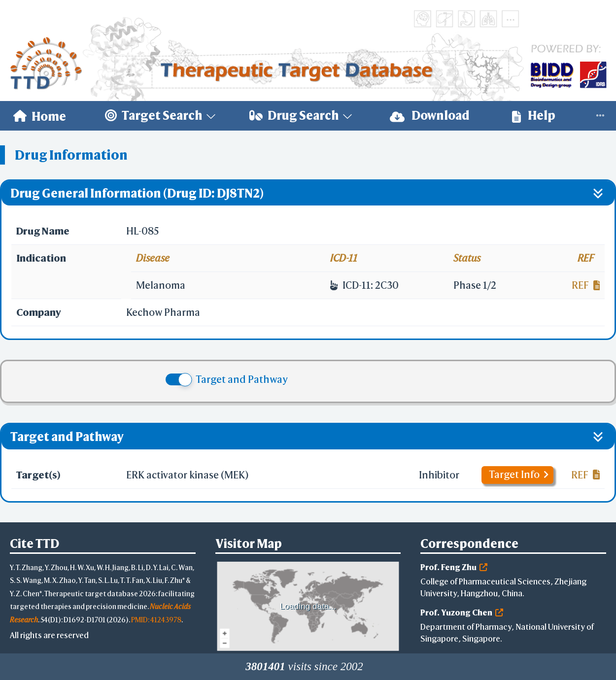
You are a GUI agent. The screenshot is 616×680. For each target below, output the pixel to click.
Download (430, 116)
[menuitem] (40, 116)
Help (534, 116)
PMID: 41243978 (156, 620)
